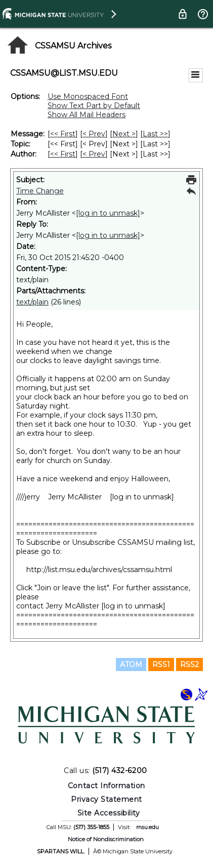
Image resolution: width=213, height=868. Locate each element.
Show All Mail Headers (87, 115)
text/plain (32, 302)
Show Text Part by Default (94, 106)
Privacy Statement (106, 799)
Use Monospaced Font (88, 96)
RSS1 (161, 665)
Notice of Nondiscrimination (106, 839)
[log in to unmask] (108, 213)
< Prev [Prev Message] (94, 134)
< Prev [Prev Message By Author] (94, 154)
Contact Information (106, 786)
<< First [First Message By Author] (63, 154)
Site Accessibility (109, 813)
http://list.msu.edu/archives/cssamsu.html (99, 570)
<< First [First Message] (63, 134)
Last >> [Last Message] (155, 134)
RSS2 (189, 665)
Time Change (40, 191)
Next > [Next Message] (124, 134)
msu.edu (147, 827)
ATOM (131, 665)
